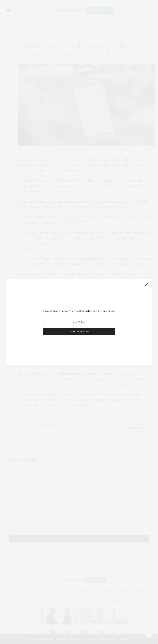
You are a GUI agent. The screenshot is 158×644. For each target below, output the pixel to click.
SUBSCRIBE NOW (79, 331)
